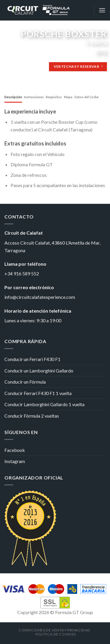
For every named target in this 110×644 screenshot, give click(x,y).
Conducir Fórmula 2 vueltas (32, 416)
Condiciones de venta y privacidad (54, 630)
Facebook (15, 450)
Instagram (15, 461)
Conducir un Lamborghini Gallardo (39, 371)
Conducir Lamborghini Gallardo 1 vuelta (44, 404)
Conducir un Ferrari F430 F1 (32, 359)
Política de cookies (56, 634)
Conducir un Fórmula (25, 382)
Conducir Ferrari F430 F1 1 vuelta (38, 393)
